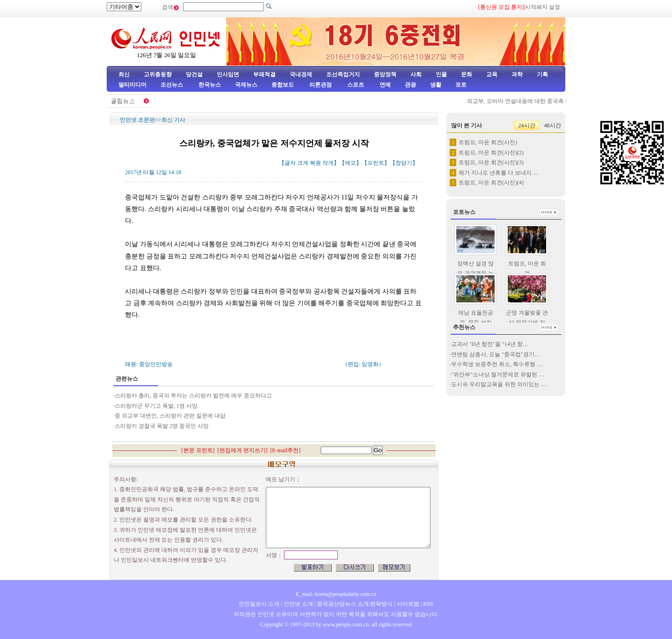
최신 (124, 74)
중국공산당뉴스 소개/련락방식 (355, 604)
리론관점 (321, 85)
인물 (441, 74)
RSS (428, 604)
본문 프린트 (198, 450)
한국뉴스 (210, 85)
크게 (303, 163)
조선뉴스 (172, 85)
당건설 (194, 74)
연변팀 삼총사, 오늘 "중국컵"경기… (496, 354)
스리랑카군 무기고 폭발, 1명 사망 (156, 406)
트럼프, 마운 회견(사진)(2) (491, 153)
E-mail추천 (286, 450)
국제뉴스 (246, 85)
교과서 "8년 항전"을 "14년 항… (490, 344)
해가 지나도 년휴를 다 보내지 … (499, 173)
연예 (384, 85)
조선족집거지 (343, 74)
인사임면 (228, 74)
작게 (328, 163)
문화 (467, 74)
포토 (461, 85)
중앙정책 (385, 74)
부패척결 (264, 74)
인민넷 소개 (298, 604)
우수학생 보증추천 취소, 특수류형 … (497, 364)
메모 (351, 163)
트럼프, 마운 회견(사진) (488, 142)
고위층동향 (158, 74)
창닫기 (404, 163)
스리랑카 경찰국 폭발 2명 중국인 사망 (162, 426)
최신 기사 (173, 120)
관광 (410, 85)
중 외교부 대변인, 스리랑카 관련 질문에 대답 (170, 416)
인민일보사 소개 (259, 604)
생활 (436, 85)
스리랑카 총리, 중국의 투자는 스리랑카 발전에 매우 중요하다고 (193, 396)
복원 (315, 163)
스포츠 (355, 85)
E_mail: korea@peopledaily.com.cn (336, 594)
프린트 (376, 163)
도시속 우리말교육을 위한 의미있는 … (499, 384)
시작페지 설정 (543, 7)
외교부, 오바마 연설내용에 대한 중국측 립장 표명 (531, 101)
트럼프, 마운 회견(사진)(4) (491, 183)
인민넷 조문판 (137, 120)
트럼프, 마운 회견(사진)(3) (491, 162)
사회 (416, 74)
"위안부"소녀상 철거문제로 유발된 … (498, 375)
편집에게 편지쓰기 (243, 450)
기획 (542, 74)
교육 (492, 74)
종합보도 (283, 85)
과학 (517, 74)
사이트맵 (408, 604)
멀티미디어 (132, 85)
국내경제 (301, 74)
